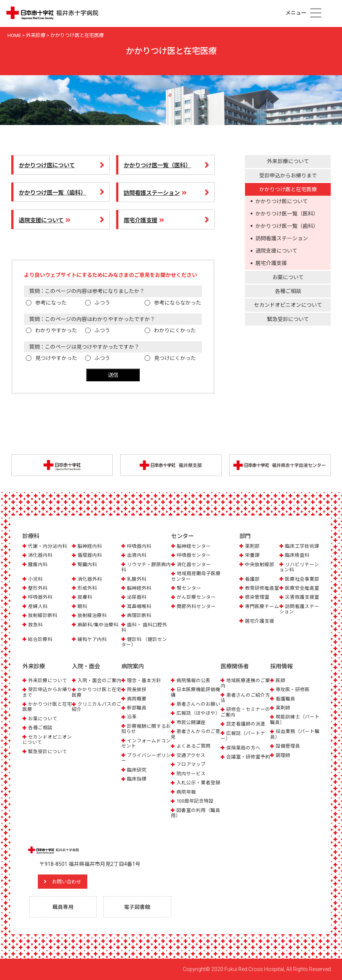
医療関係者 (235, 666)
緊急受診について (288, 319)
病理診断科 (139, 616)
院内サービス (191, 774)
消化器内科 (40, 555)
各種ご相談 (288, 291)
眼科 (82, 607)
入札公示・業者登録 (198, 783)
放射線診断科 (43, 616)
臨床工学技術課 (302, 546)
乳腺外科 (137, 579)
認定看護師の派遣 (246, 724)
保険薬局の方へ (243, 748)
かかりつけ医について (282, 201)
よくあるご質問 (193, 746)
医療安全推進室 (302, 588)
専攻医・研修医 (293, 689)
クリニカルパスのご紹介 (97, 707)
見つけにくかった (175, 358)
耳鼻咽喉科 (139, 607)
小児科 (35, 579)
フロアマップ (191, 764)
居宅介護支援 (271, 263)
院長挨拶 (137, 689)
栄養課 (252, 555)
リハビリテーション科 (299, 567)
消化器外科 (90, 579)
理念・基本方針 (144, 680)
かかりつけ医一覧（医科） (287, 214)
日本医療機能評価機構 (196, 692)
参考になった (51, 303)
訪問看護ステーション (282, 238)
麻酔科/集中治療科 (98, 625)
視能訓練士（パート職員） (295, 719)
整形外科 (38, 588)
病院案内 (133, 666)
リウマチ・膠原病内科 (146, 567)
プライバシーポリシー (146, 758)
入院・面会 (86, 666)
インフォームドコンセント (146, 743)
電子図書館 (137, 907)
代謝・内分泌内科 (48, 546)
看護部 (252, 579)
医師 (281, 680)
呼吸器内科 (139, 546)
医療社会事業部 (302, 579)
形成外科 (87, 588)
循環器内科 (90, 555)
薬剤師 (283, 708)
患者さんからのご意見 (196, 734)
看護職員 (285, 698)
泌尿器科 (137, 597)
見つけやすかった (56, 358)
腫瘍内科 (38, 564)
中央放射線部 (260, 564)
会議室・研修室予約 (248, 757)
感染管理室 (257, 597)
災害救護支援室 (302, 597)
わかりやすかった (56, 330)
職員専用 (63, 907)
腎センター (189, 588)
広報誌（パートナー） (243, 736)
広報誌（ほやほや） (198, 713)
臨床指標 (137, 779)
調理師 (283, 755)
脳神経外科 (139, 588)
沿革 (132, 717)
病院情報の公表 (193, 680)
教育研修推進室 (262, 588)
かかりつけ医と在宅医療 (288, 189)
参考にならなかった (178, 303)
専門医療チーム (262, 607)
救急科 (35, 625)
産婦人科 (38, 607)
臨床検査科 (297, 555)
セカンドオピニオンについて (288, 305)
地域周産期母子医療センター (196, 576)
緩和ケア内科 (92, 639)
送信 (113, 375)
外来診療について (288, 161)
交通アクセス (191, 755)
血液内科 (137, 555)
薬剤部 (252, 546)
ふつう (102, 303)
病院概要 (137, 698)
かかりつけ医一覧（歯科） (287, 226)
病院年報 (186, 792)
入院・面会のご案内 (99, 680)
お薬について (288, 277)
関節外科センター (196, 607)
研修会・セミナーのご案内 (245, 712)
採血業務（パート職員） (295, 734)
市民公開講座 (191, 722)
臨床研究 (137, 770)
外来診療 (34, 666)
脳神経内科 (90, 546)
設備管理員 (288, 746)
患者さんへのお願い (198, 704)
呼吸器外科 (40, 597)
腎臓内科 (87, 564)
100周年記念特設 (195, 801)
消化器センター (194, 564)
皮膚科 (85, 597)
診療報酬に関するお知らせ (146, 729)
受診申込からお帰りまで (288, 175)
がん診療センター (196, 597)
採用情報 (281, 666)
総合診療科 (40, 639)
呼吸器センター (194, 555)
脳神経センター (194, 546)
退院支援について (276, 251)
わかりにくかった (175, 330)
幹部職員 (137, 708)
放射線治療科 (92, 616)
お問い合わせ (69, 881)
